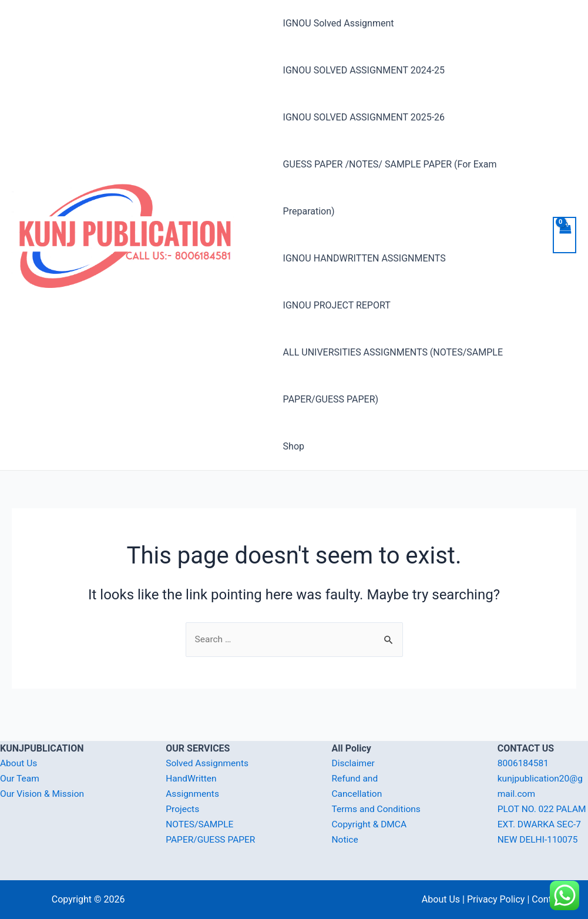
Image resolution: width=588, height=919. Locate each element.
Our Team (20, 764)
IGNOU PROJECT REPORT (337, 305)
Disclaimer (354, 749)
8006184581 (524, 749)
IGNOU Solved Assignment (339, 23)
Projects (183, 794)
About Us (19, 749)
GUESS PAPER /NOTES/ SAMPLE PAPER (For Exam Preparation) (390, 188)
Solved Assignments (208, 749)
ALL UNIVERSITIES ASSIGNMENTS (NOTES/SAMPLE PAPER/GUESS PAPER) (393, 376)
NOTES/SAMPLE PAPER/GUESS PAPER (201, 824)
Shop (294, 446)
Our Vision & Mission (43, 779)
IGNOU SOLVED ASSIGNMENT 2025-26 (364, 117)
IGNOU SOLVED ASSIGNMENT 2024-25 (364, 70)
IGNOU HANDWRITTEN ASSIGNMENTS (364, 258)
